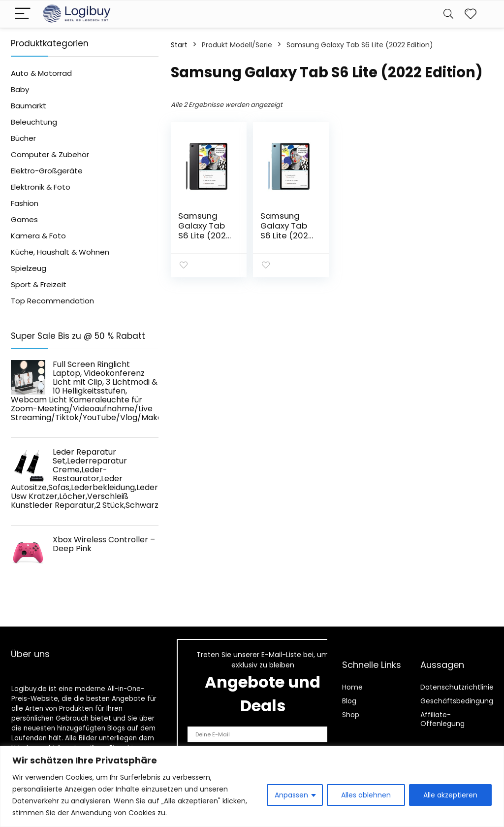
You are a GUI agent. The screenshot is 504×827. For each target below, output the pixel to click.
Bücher (23, 138)
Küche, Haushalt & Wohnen (60, 252)
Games (24, 219)
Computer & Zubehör (50, 154)
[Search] (448, 14)
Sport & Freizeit (39, 284)
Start (179, 45)
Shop (351, 715)
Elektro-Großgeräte (47, 171)
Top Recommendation (52, 301)
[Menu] (23, 14)
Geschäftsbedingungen (461, 701)
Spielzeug (29, 268)
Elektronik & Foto (41, 187)
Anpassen (291, 795)
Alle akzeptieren (450, 795)
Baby (20, 89)
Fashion (25, 203)
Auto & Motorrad (41, 73)
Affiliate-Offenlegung (442, 719)
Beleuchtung (34, 122)
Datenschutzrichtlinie (457, 687)
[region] (252, 786)
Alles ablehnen (366, 795)
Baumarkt (29, 106)
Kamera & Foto (38, 236)
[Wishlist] (471, 14)
